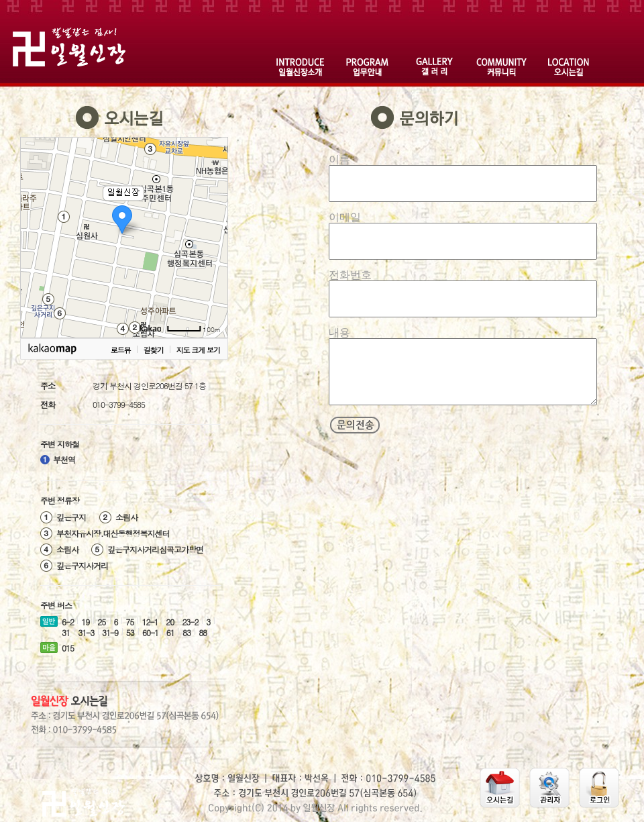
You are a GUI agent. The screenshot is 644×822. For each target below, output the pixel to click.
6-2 (68, 622)
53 (130, 632)
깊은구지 (71, 517)
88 (203, 632)
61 (170, 632)
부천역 (64, 459)
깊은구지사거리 (82, 565)
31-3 (86, 632)
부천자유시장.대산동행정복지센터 (113, 533)
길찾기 (154, 350)
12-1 (150, 622)
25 (101, 622)
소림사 (126, 517)
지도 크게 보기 (198, 350)
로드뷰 (121, 350)
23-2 (190, 622)
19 (85, 622)
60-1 (150, 632)
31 (66, 632)
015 (68, 648)
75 (129, 622)
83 (186, 632)
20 (170, 622)
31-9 (110, 632)
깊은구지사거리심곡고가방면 (155, 549)
